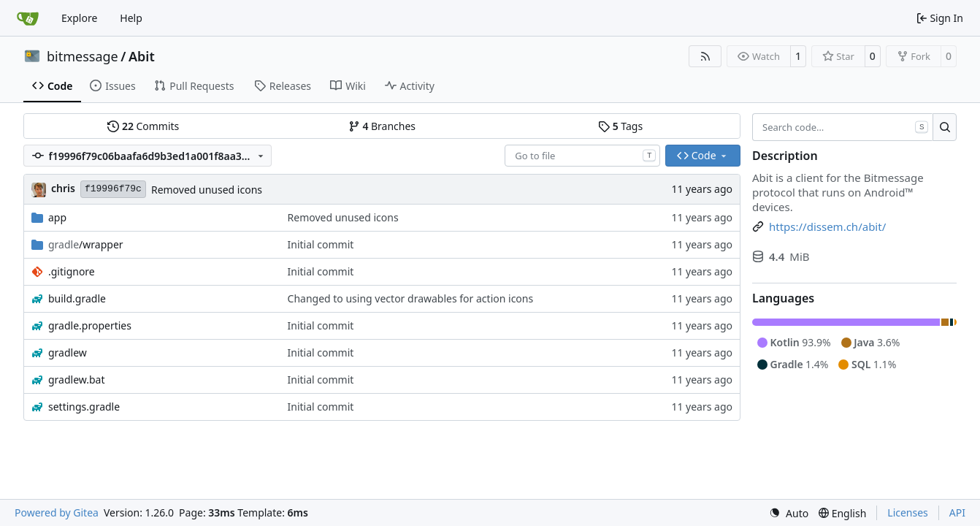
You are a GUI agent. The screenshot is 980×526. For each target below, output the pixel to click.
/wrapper (86, 244)
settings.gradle (84, 407)
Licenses (908, 512)
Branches (382, 126)
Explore (79, 18)
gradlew (68, 352)
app (57, 217)
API (957, 512)
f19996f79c (113, 189)
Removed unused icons (207, 190)
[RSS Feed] (705, 56)
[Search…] (945, 127)
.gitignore (72, 271)
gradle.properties (90, 325)
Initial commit (321, 244)
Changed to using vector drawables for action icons (411, 298)
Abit (142, 56)
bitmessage (83, 56)
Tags (620, 126)
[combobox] (582, 156)
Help (131, 18)
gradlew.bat (77, 380)
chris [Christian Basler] (63, 188)
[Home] (28, 18)
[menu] (789, 513)
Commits (143, 126)
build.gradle (77, 298)
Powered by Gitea (57, 512)
